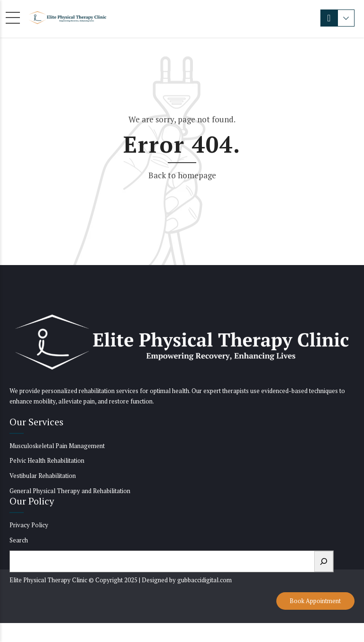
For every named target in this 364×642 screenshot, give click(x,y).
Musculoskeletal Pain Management (57, 446)
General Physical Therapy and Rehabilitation (70, 491)
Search (19, 540)
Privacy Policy (29, 525)
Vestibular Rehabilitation (43, 476)
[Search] (324, 561)
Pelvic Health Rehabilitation (47, 460)
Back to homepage (182, 175)
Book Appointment (315, 601)
